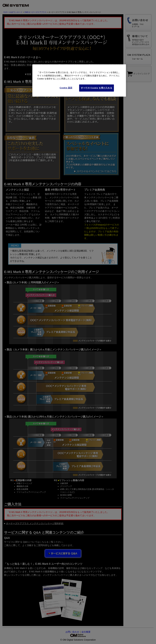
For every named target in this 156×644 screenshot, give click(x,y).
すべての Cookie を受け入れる (97, 88)
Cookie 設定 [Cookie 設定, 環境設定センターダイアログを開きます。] (66, 88)
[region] (79, 80)
